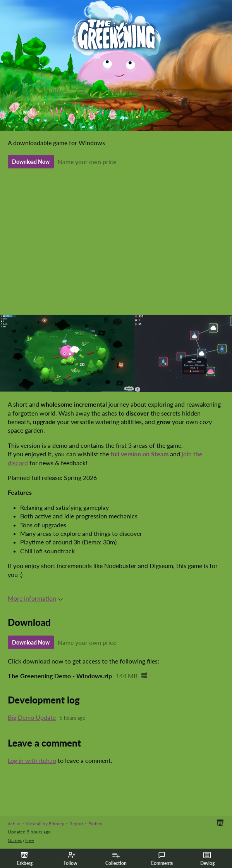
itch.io (14, 824)
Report (76, 824)
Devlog (207, 859)
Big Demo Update (32, 717)
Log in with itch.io (32, 760)
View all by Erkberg (45, 824)
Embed (95, 824)
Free (29, 840)
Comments (162, 859)
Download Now (31, 162)
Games (15, 840)
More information (35, 598)
